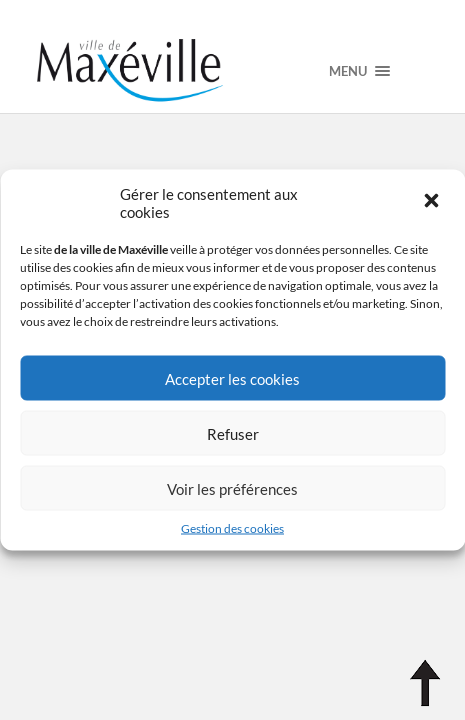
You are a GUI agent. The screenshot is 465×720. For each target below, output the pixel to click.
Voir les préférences (232, 488)
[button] (433, 203)
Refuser (233, 433)
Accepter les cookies (232, 378)
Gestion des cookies (232, 528)
